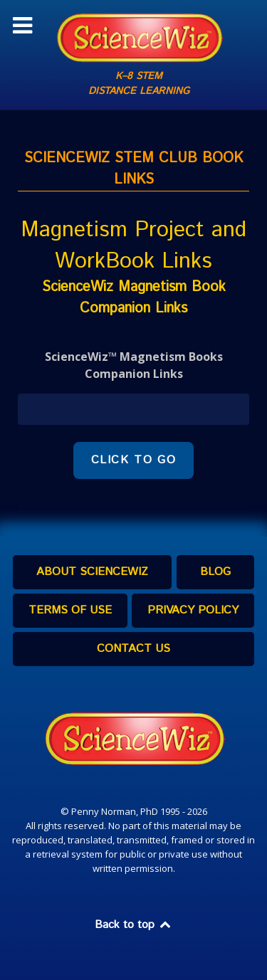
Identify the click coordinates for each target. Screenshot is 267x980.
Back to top (134, 925)
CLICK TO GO (134, 460)
